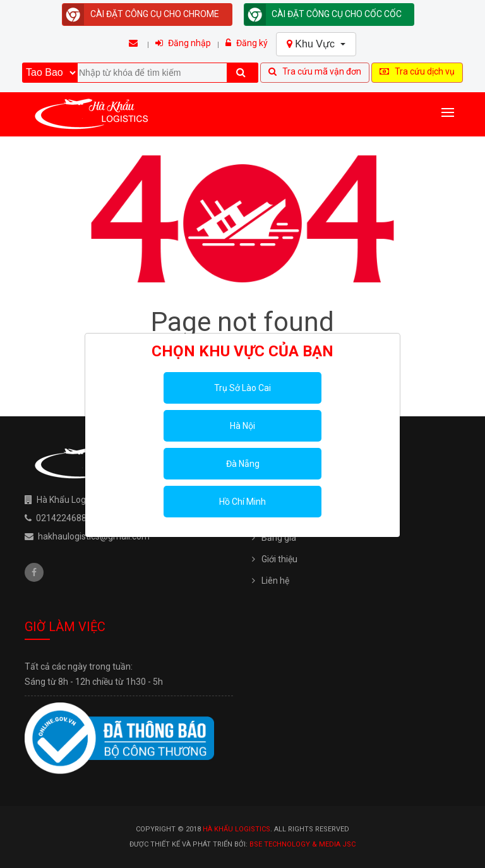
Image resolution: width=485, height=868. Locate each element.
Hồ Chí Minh (242, 502)
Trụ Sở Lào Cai (242, 388)
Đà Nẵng (243, 464)
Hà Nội (242, 426)
